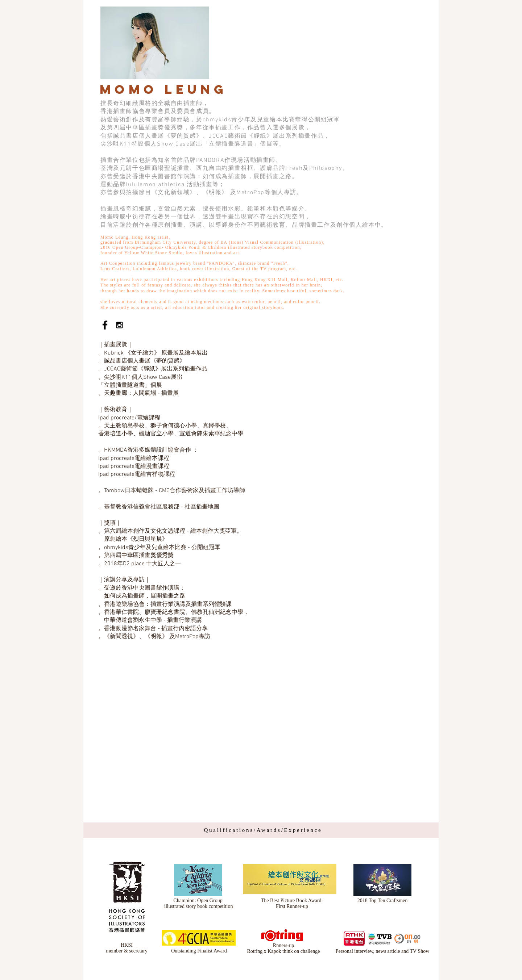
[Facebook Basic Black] (105, 325)
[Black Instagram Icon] (119, 325)
